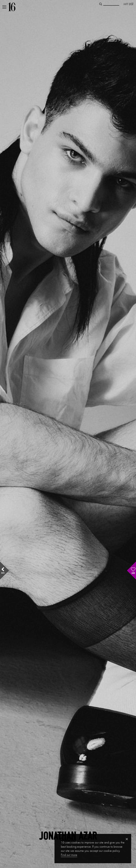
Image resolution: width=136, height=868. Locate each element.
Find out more (69, 855)
